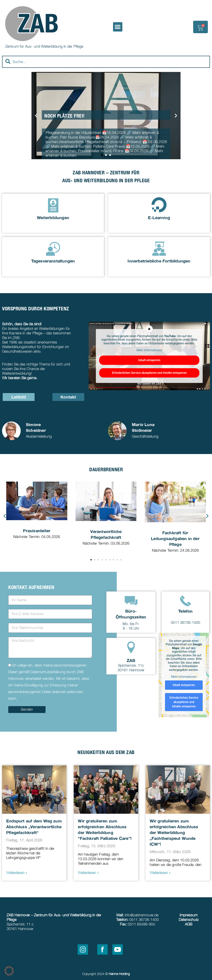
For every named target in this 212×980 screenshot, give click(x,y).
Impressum (189, 915)
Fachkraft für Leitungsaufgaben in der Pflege (175, 538)
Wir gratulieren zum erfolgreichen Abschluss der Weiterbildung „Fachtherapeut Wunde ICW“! (174, 832)
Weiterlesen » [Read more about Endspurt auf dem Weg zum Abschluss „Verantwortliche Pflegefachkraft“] (17, 873)
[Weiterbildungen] (53, 205)
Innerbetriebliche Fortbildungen (159, 261)
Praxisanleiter (37, 531)
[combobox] (106, 62)
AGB (189, 924)
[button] (118, 27)
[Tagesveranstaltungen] (53, 248)
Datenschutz (189, 920)
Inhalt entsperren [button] (149, 360)
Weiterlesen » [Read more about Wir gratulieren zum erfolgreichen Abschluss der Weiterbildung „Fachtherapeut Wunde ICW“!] (160, 873)
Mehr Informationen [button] (149, 350)
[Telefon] (185, 601)
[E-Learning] (159, 205)
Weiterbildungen (53, 217)
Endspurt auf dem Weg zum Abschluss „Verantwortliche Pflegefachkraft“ (34, 827)
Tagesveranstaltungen (53, 261)
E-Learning (159, 217)
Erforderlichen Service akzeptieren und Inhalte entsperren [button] (149, 373)
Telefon (185, 611)
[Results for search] (106, 70)
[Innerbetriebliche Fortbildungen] (159, 248)
